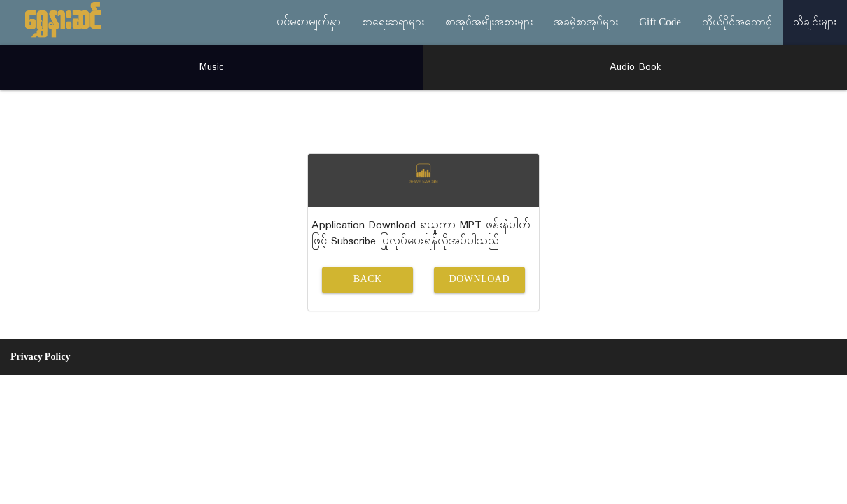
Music (212, 67)
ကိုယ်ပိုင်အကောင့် (737, 22)
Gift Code (660, 22)
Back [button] (368, 280)
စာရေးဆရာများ (393, 22)
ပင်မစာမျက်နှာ (309, 22)
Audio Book (635, 67)
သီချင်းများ (815, 22)
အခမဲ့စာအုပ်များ (586, 22)
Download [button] (479, 280)
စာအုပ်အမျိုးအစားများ (489, 22)
